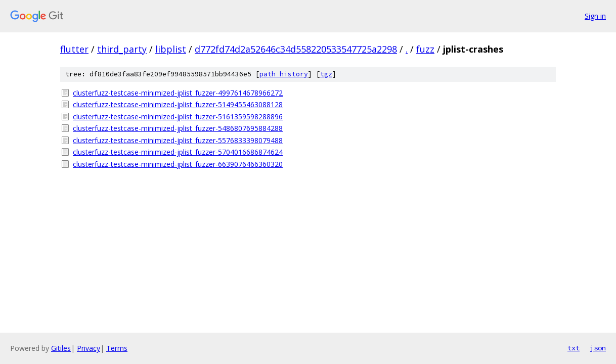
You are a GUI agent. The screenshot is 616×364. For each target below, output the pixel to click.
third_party (122, 49)
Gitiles (61, 348)
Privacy (89, 348)
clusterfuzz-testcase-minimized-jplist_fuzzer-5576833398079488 (178, 140)
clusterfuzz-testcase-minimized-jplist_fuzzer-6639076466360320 (178, 164)
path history (284, 74)
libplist (171, 49)
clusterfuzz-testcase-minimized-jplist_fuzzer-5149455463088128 (178, 104)
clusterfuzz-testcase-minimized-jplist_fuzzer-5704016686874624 (178, 152)
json (598, 348)
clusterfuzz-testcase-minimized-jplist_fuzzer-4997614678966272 (178, 93)
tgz (326, 74)
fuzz (425, 49)
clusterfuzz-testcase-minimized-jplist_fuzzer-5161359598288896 (178, 117)
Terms (117, 348)
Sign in (595, 16)
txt (574, 348)
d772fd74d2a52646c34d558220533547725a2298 (296, 49)
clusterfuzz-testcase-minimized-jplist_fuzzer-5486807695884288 (178, 128)
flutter (74, 49)
